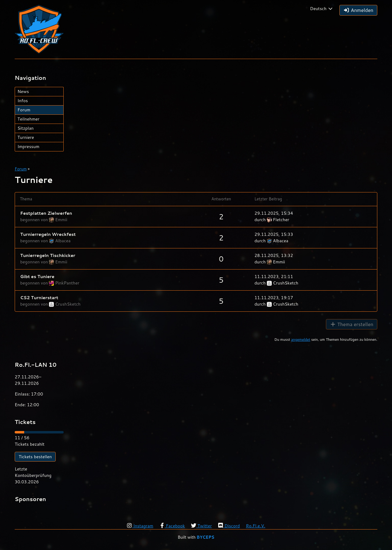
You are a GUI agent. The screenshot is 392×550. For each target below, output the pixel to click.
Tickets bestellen (35, 457)
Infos (23, 101)
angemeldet (301, 339)
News (23, 91)
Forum (24, 110)
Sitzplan (26, 128)
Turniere (26, 137)
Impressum (28, 147)
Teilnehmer (28, 119)
